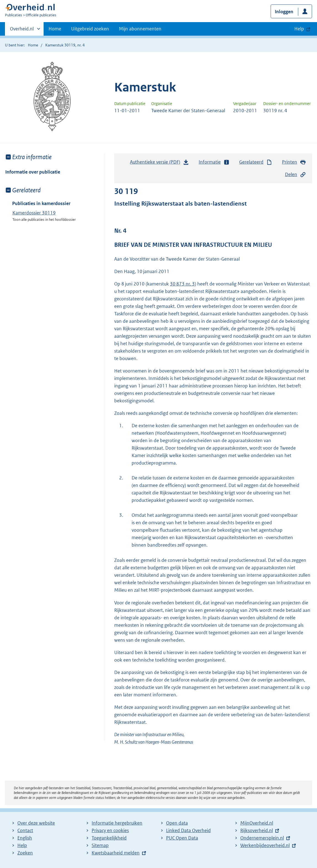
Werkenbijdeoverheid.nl (265, 845)
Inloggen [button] (284, 12)
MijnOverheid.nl (257, 823)
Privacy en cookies (110, 830)
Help (22, 845)
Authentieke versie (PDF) (159, 163)
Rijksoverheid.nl (257, 830)
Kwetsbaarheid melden (116, 853)
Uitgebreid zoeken (90, 29)
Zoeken (25, 853)
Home (55, 29)
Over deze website (36, 823)
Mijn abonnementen (140, 29)
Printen (294, 162)
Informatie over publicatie (33, 172)
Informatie (214, 162)
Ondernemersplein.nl (262, 838)
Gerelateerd (256, 162)
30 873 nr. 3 (182, 284)
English (25, 838)
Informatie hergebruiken (117, 823)
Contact (25, 830)
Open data (177, 823)
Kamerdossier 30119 (34, 213)
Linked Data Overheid (188, 830)
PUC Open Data (182, 838)
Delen (295, 175)
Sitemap (100, 845)
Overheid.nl (22, 30)
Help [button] (299, 29)
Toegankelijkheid (109, 838)
